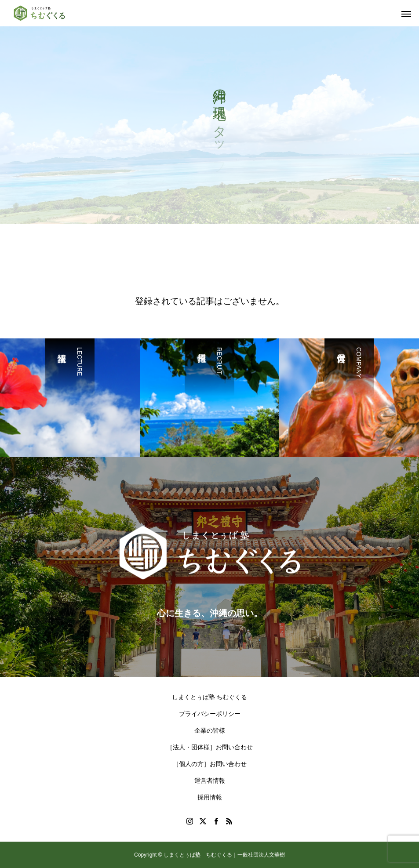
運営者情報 (210, 781)
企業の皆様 (210, 730)
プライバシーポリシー (210, 714)
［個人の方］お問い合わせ (210, 764)
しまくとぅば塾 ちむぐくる (210, 697)
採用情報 (210, 797)
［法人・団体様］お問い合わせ (210, 747)
